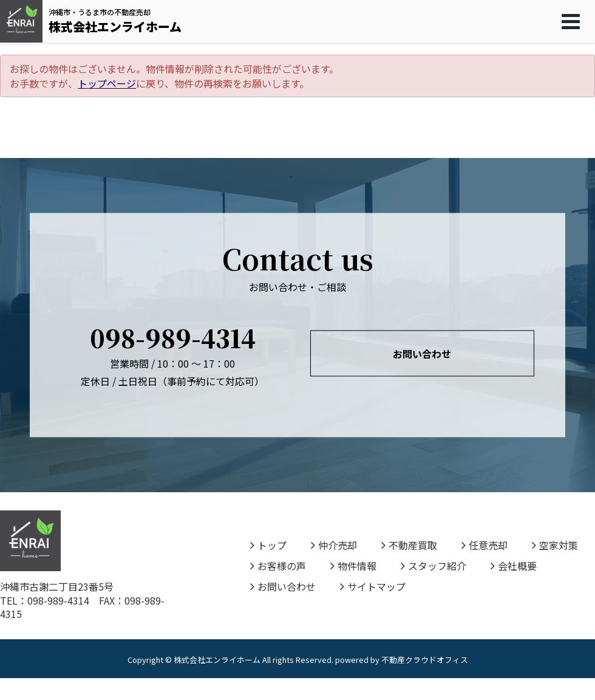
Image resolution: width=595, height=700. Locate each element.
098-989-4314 (173, 337)
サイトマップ (373, 586)
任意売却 (484, 545)
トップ (268, 545)
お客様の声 (278, 566)
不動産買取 (409, 545)
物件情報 (353, 566)
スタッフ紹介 (433, 566)
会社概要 (514, 566)
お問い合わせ (422, 354)
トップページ (107, 83)
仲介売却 (334, 545)
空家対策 (555, 545)
